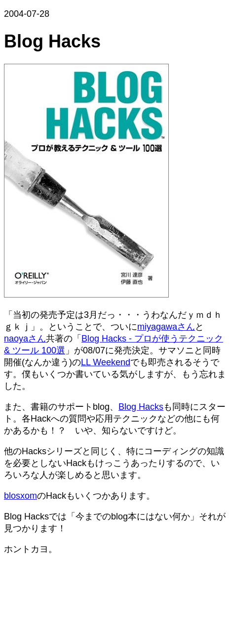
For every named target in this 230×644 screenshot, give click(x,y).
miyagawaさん (166, 327)
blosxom (20, 496)
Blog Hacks (141, 407)
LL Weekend (106, 362)
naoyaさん (25, 339)
